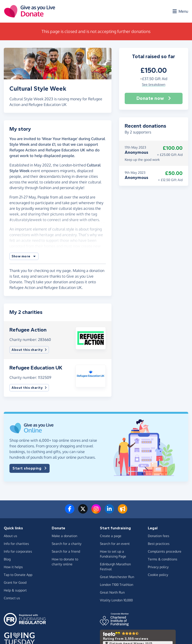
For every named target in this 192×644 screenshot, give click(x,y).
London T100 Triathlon (117, 585)
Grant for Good (15, 582)
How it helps (13, 567)
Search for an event (115, 544)
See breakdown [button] (154, 84)
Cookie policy (158, 575)
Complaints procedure (165, 551)
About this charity (29, 350)
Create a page (111, 536)
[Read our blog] (123, 512)
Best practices (159, 544)
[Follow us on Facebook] (70, 512)
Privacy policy (158, 567)
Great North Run (112, 592)
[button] (24, 256)
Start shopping (30, 468)
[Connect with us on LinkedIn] (109, 512)
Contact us (12, 598)
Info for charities (16, 544)
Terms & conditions (163, 559)
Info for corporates (18, 551)
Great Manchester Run (117, 577)
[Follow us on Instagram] (96, 512)
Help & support (15, 590)
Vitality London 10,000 (116, 600)
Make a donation (64, 536)
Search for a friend (66, 551)
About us (11, 536)
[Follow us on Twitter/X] (83, 512)
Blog (7, 559)
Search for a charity (67, 544)
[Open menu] (180, 11)
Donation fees (159, 536)
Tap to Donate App (18, 575)
